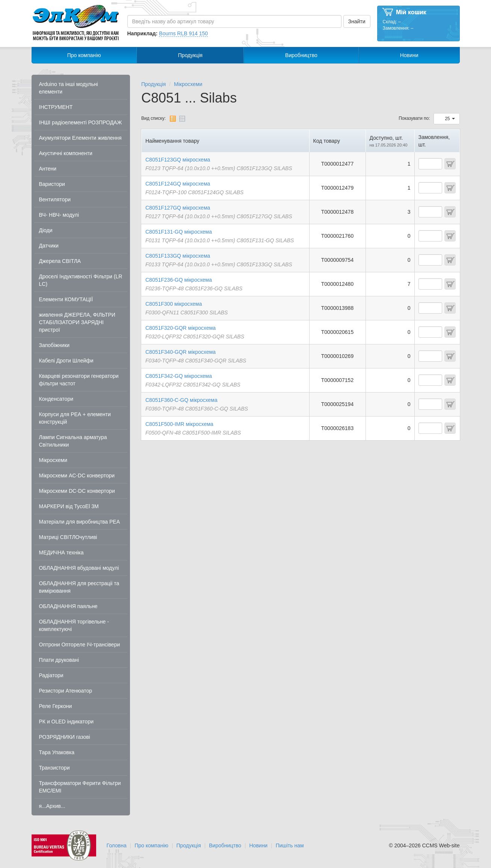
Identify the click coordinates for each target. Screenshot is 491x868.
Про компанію (84, 55)
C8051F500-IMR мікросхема (179, 424)
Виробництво (301, 55)
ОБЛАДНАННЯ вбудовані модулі (79, 568)
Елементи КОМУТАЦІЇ (66, 299)
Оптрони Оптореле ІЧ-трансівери (80, 645)
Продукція (190, 55)
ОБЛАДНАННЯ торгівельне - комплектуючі (74, 625)
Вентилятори (55, 199)
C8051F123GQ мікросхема (178, 160)
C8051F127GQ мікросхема (178, 208)
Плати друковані (59, 660)
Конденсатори (56, 399)
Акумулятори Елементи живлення (80, 138)
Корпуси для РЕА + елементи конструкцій (75, 418)
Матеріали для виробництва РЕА (80, 522)
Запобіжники (54, 345)
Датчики (49, 246)
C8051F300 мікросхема (174, 304)
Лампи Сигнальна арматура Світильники (73, 441)
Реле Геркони (56, 706)
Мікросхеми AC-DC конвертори (77, 476)
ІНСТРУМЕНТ (56, 107)
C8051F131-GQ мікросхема (179, 232)
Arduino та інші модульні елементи (69, 88)
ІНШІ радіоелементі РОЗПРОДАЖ (81, 122)
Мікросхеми (53, 460)
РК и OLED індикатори (66, 722)
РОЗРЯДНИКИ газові (65, 737)
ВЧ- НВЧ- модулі (59, 215)
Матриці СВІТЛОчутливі (68, 537)
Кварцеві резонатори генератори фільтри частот (79, 380)
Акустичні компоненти (66, 153)
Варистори (52, 184)
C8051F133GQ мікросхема (178, 256)
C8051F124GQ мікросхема (178, 184)
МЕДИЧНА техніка (61, 553)
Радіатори (51, 675)
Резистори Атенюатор (66, 691)
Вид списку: (153, 118)
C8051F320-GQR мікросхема (181, 328)
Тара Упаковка (57, 752)
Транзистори (54, 768)
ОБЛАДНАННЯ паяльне (68, 606)
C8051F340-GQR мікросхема (181, 352)
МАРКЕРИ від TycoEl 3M (69, 506)
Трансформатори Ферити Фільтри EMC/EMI (80, 787)
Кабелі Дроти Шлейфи (66, 361)
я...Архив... (52, 806)
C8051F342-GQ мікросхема (179, 376)
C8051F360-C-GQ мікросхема (181, 400)
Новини (409, 55)
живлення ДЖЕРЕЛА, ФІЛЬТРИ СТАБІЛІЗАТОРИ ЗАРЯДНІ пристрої (77, 322)
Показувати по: (414, 118)
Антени (48, 169)
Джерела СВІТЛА (60, 261)
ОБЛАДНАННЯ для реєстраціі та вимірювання (79, 587)
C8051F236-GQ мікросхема (179, 280)
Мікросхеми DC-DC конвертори (77, 491)
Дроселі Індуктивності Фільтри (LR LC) (81, 280)
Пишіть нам (290, 845)
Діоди (46, 230)
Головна (117, 845)
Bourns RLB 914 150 (183, 33)
